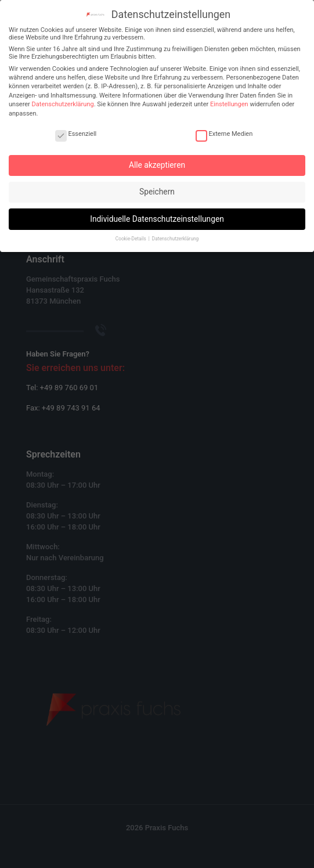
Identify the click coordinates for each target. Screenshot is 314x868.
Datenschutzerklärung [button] (175, 237)
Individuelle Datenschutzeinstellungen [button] (157, 217)
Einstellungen (229, 103)
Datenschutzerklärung (63, 103)
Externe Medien (224, 132)
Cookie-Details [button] (131, 237)
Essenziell (76, 132)
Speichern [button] (157, 190)
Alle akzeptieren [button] (157, 164)
